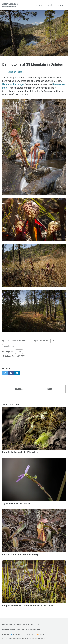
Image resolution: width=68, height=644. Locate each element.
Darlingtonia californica (39, 341)
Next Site (35, 625)
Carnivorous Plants (19, 341)
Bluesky (31, 634)
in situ (39, 5)
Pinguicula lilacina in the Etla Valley (20, 452)
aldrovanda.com (10, 5)
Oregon (55, 341)
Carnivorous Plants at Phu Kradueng (20, 555)
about (61, 5)
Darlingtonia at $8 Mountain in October (33, 64)
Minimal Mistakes (39, 638)
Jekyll (29, 638)
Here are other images (13, 84)
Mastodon (16, 634)
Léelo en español (16, 72)
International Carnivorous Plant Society (21, 630)
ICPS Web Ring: (8, 625)
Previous (18, 389)
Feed (40, 634)
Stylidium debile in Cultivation (17, 503)
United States (9, 346)
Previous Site (23, 625)
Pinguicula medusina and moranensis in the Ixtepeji (28, 606)
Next (50, 389)
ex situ (50, 5)
